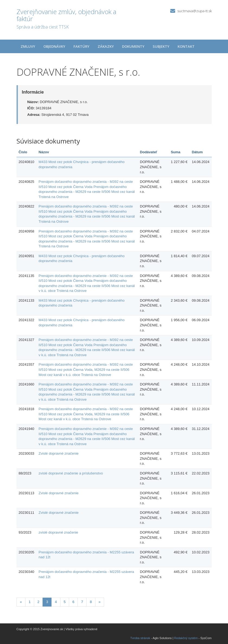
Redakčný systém (186, 638)
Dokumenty (133, 46)
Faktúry (81, 46)
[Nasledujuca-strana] (100, 602)
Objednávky (54, 46)
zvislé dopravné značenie (58, 532)
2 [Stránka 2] (38, 602)
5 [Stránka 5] (65, 602)
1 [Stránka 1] (30, 602)
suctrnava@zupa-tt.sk (195, 11)
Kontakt (186, 46)
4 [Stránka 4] (56, 602)
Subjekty (161, 46)
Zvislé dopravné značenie (58, 453)
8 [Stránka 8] (91, 602)
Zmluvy (28, 46)
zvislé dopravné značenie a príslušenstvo (71, 473)
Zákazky (106, 46)
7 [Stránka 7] (82, 602)
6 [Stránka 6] (73, 602)
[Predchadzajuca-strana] (21, 602)
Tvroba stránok (140, 638)
